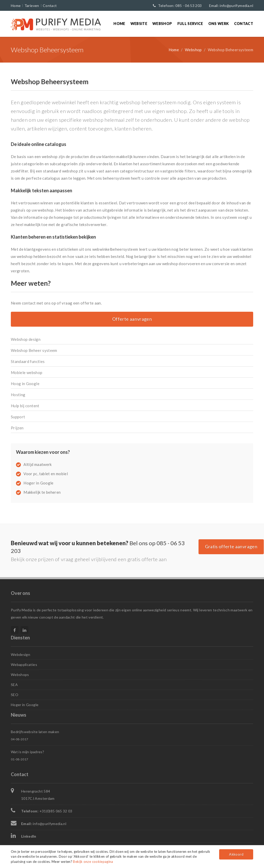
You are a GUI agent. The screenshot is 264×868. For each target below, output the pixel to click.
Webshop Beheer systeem (34, 350)
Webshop (162, 24)
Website (139, 24)
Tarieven (32, 6)
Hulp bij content (25, 406)
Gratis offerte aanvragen (231, 546)
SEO (15, 695)
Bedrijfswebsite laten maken (35, 732)
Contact (50, 6)
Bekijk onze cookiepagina (93, 862)
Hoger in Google (25, 705)
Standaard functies (28, 361)
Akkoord (236, 854)
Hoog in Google (25, 384)
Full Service (190, 24)
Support (18, 417)
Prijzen (17, 428)
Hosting (18, 395)
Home (16, 6)
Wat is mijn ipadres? (27, 752)
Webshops (20, 675)
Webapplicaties (24, 665)
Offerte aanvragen (132, 319)
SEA (14, 685)
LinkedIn (29, 836)
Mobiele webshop (27, 372)
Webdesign (20, 654)
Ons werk (219, 24)
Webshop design (26, 339)
